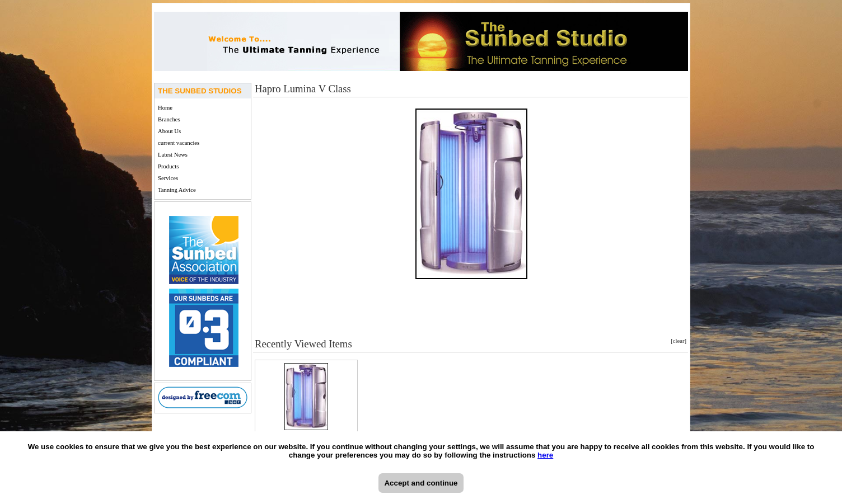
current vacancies (179, 143)
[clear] (679, 341)
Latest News (173, 155)
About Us (169, 131)
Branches (169, 119)
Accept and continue (421, 483)
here (545, 455)
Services (168, 178)
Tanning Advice (177, 190)
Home (165, 108)
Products (168, 166)
